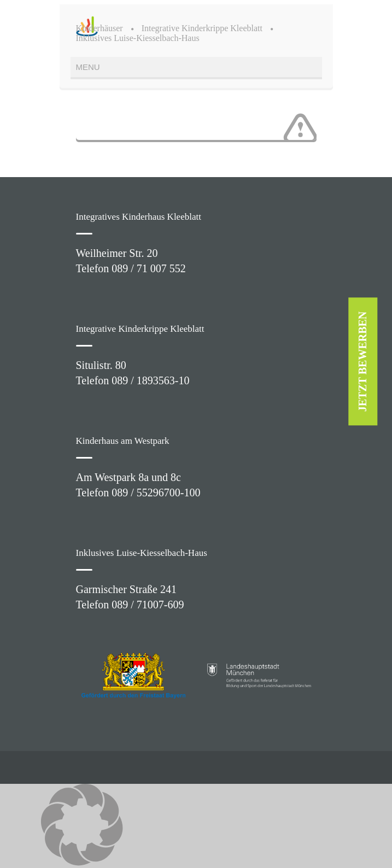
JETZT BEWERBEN (363, 362)
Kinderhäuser (100, 28)
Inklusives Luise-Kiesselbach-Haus (138, 38)
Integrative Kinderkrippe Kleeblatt (202, 28)
